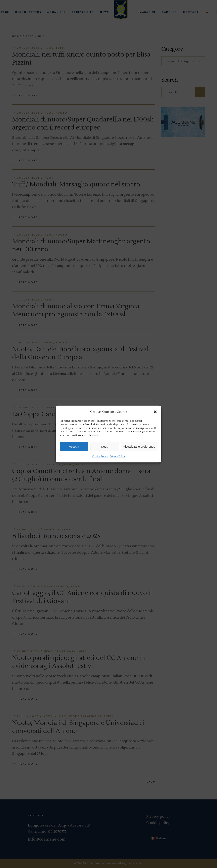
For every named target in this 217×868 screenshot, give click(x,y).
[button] (155, 412)
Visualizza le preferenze (139, 447)
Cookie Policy (100, 456)
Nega (105, 447)
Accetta (74, 447)
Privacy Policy (117, 456)
